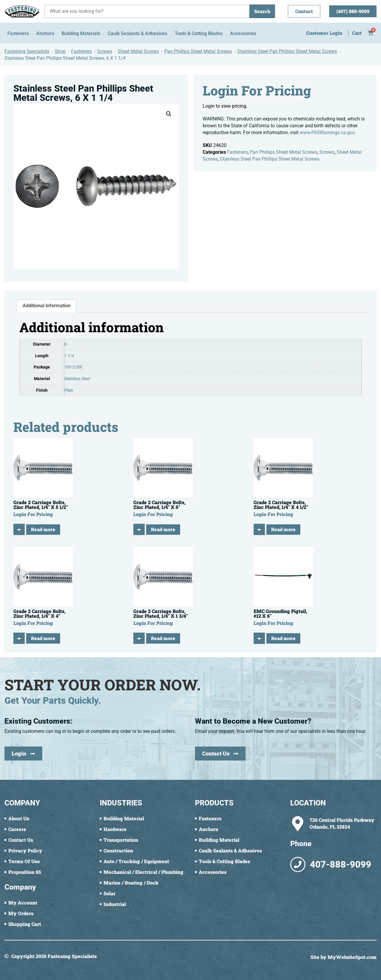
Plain (69, 390)
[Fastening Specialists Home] (22, 11)
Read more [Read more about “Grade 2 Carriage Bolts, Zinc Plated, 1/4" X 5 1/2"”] (43, 529)
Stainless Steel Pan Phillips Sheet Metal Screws (270, 159)
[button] (169, 114)
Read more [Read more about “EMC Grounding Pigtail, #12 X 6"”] (283, 638)
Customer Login (324, 33)
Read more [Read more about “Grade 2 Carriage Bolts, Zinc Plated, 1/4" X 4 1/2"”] (283, 529)
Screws (327, 152)
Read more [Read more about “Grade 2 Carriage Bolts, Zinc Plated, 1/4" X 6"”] (163, 529)
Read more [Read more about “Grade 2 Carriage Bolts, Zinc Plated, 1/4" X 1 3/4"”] (163, 638)
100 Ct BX (73, 367)
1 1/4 (69, 356)
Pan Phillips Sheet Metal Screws (284, 152)
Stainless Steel (77, 379)
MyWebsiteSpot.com (352, 957)
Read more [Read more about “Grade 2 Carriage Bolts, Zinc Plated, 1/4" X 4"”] (43, 638)
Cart (357, 33)
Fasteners (237, 152)
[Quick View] (19, 529)
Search (262, 11)
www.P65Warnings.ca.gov (327, 133)
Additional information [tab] (47, 306)
